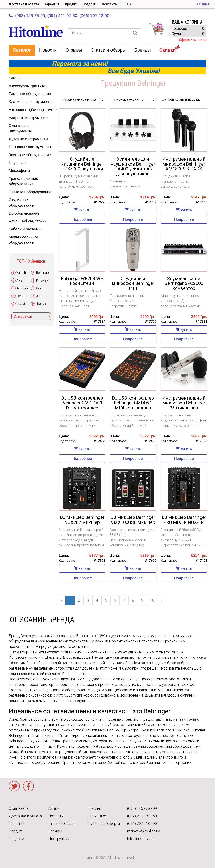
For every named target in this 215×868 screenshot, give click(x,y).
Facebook (28, 786)
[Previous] (61, 600)
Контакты (110, 4)
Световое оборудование (30, 192)
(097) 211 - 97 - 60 (142, 816)
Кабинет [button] (203, 4)
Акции (54, 808)
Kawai (21, 304)
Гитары (15, 78)
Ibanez (41, 304)
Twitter (14, 786)
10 (152, 600)
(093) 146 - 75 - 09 (142, 808)
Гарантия (52, 4)
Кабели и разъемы (25, 229)
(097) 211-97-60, (63, 16)
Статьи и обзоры (63, 823)
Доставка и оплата (24, 4)
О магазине (19, 808)
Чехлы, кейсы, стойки (28, 221)
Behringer (43, 273)
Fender (21, 296)
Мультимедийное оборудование (24, 240)
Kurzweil (22, 288)
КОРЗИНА (157, 29)
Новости (56, 816)
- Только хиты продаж (181, 99)
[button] (22, 50)
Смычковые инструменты (20, 128)
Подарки (89, 4)
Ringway (42, 280)
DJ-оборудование (24, 213)
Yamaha (22, 273)
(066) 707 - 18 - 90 (142, 823)
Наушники (18, 163)
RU (123, 4)
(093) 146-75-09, (31, 16)
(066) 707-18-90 (94, 16)
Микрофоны (19, 171)
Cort (39, 288)
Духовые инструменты (28, 139)
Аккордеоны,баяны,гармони (31, 110)
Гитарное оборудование (30, 94)
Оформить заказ (193, 40)
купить (82, 210)
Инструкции (59, 839)
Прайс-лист (98, 816)
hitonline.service (140, 839)
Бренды (55, 831)
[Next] (162, 600)
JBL (39, 296)
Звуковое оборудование (30, 155)
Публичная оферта (104, 823)
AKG (19, 280)
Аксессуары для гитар (28, 86)
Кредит (71, 4)
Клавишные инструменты (31, 102)
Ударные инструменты (29, 118)
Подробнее (82, 219)
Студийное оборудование (21, 203)
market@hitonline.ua (144, 831)
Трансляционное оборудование (23, 181)
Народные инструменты (30, 147)
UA (129, 4)
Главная (95, 808)
